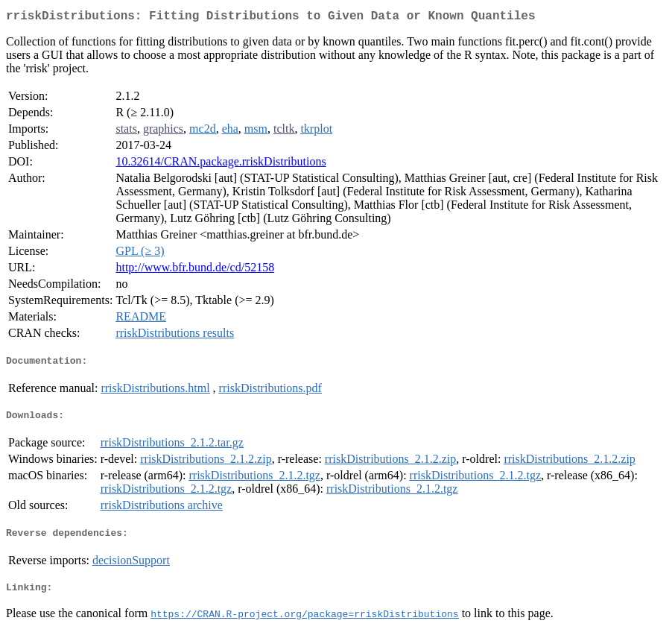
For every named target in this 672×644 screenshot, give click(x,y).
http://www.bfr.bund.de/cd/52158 (195, 270)
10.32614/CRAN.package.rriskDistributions (221, 164)
